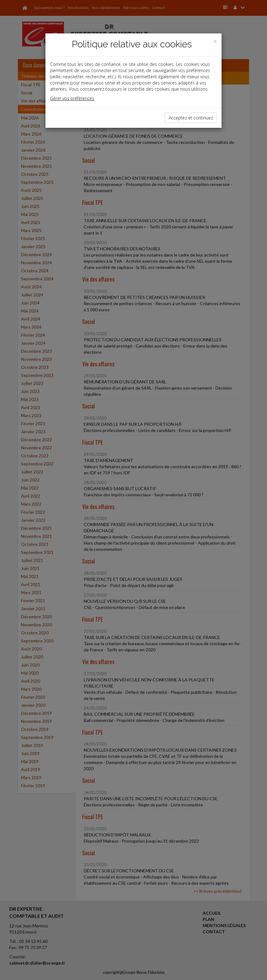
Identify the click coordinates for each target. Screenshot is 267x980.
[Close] (215, 41)
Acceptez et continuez (191, 118)
